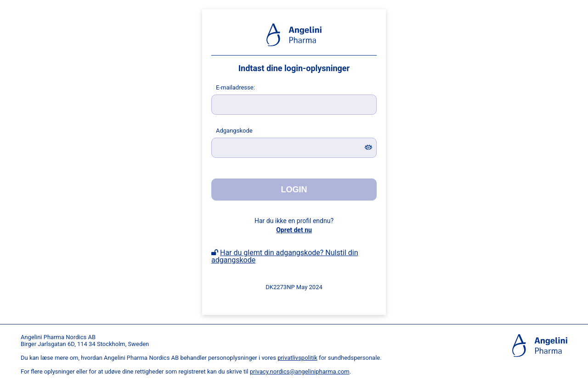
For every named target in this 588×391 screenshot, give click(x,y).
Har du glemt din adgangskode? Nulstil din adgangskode (285, 256)
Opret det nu (294, 230)
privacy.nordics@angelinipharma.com (300, 371)
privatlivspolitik (297, 358)
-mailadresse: (235, 87)
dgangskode (234, 131)
